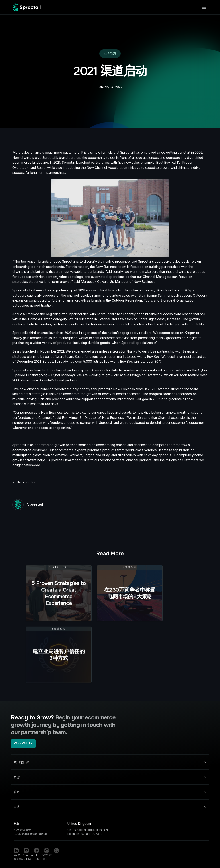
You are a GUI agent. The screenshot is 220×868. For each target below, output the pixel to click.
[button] (203, 7)
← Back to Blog (24, 482)
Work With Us (23, 743)
